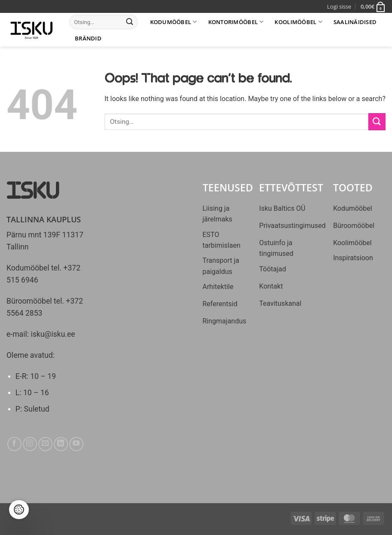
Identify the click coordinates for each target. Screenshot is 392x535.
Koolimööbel (298, 22)
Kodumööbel (174, 22)
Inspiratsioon (353, 258)
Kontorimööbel (236, 22)
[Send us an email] (45, 444)
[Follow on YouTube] (76, 444)
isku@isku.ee (53, 334)
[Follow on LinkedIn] (61, 444)
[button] (373, 6)
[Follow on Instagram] (30, 444)
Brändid (88, 38)
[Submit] (130, 22)
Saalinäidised (355, 22)
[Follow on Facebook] (14, 444)
